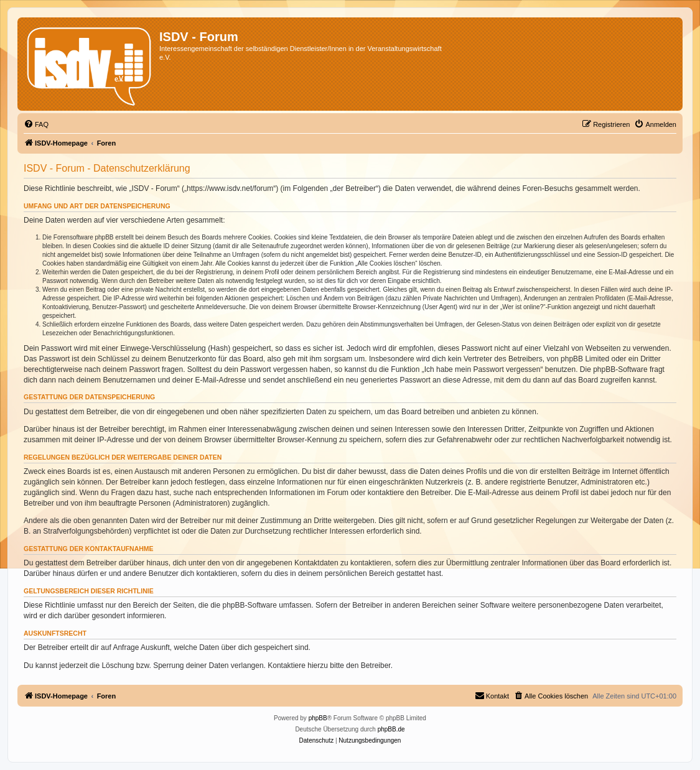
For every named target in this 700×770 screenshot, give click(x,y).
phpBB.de (391, 729)
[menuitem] (36, 124)
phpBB (318, 718)
